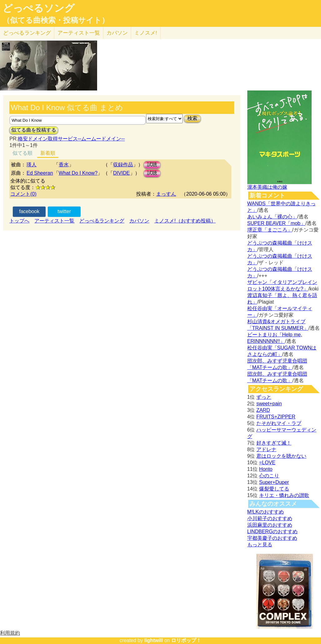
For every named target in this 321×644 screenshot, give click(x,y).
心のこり (269, 476)
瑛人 (32, 165)
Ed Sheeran (40, 173)
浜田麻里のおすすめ (270, 525)
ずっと (264, 397)
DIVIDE (121, 173)
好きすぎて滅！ (274, 443)
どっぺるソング (39, 8)
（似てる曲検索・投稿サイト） (56, 20)
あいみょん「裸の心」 (272, 217)
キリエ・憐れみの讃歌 (284, 495)
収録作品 (123, 165)
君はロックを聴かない (281, 456)
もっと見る (260, 545)
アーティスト (79, 33)
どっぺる (27, 33)
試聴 (152, 165)
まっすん (166, 194)
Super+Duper (274, 482)
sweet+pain (269, 404)
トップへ (19, 221)
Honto (266, 469)
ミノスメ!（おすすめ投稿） (185, 221)
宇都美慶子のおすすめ (272, 538)
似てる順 (22, 153)
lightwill (154, 640)
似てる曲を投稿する (34, 130)
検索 (192, 118)
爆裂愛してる (274, 489)
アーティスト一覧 (54, 221)
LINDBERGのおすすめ (273, 532)
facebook (29, 211)
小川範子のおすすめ (270, 518)
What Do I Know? (78, 173)
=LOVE (267, 463)
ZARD (263, 410)
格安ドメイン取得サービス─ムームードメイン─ (71, 139)
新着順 (48, 153)
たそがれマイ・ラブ (279, 423)
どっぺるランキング (102, 221)
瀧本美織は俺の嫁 (267, 187)
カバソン (117, 33)
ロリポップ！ (186, 640)
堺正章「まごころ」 (270, 230)
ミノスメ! (146, 33)
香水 (64, 165)
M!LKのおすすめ (266, 512)
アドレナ (266, 449)
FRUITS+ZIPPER (276, 417)
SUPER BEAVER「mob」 (276, 223)
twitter (64, 211)
